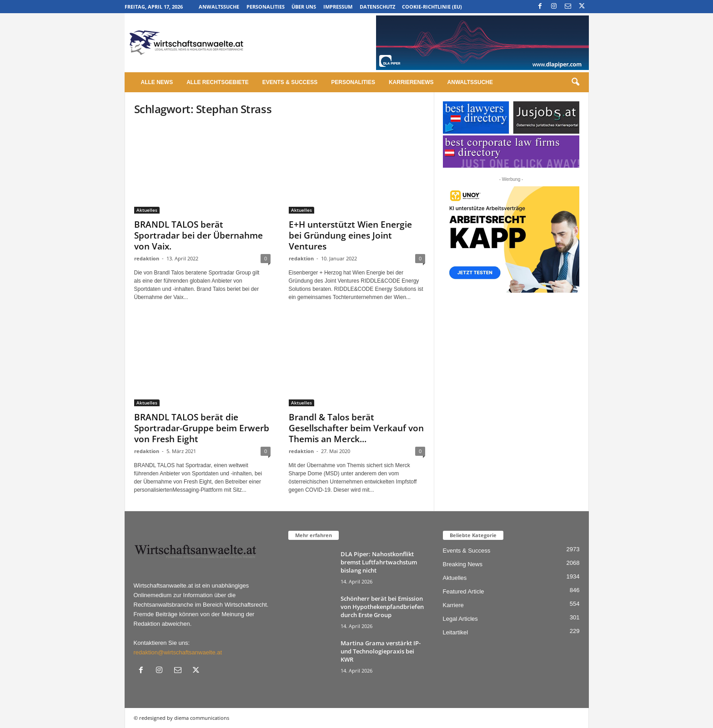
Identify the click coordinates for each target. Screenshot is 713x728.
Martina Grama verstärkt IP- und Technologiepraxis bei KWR (381, 651)
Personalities (266, 7)
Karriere (453, 605)
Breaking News (463, 564)
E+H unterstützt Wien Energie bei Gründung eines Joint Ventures (350, 235)
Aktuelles (147, 210)
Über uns (304, 7)
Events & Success (290, 82)
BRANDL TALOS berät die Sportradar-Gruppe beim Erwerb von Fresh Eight (202, 428)
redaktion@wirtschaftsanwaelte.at (178, 652)
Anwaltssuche (219, 7)
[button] (575, 82)
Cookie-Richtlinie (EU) (432, 7)
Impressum (338, 7)
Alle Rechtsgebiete (218, 82)
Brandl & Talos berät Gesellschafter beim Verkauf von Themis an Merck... (356, 428)
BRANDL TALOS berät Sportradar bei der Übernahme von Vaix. (198, 235)
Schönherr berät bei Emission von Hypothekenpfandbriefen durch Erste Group (382, 607)
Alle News (157, 82)
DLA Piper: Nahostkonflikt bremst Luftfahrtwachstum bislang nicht (379, 562)
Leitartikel (456, 632)
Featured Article (464, 591)
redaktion (147, 258)
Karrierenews (411, 82)
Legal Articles (460, 619)
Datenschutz (377, 7)
